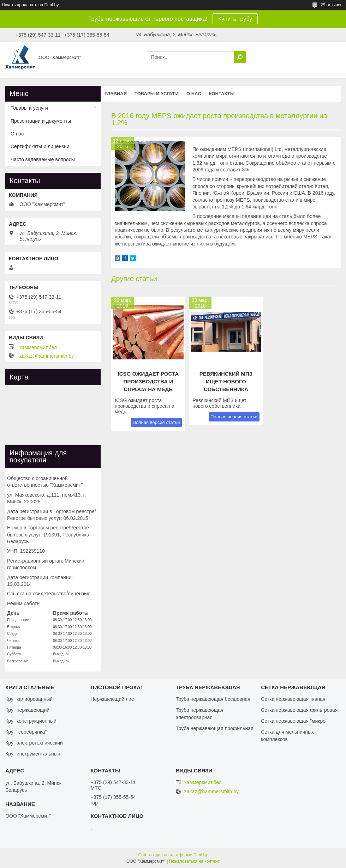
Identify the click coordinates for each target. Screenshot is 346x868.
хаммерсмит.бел (38, 347)
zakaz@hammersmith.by (47, 356)
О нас (194, 94)
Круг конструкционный (31, 721)
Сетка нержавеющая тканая (293, 699)
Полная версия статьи (156, 422)
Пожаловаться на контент (194, 861)
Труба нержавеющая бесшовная (213, 699)
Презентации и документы (41, 121)
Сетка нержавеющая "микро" (294, 721)
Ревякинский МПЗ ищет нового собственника (226, 381)
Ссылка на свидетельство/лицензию (49, 594)
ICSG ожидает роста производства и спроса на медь (148, 381)
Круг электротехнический (34, 743)
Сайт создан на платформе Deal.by (173, 855)
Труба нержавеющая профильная (215, 728)
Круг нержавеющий (27, 710)
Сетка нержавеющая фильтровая (299, 710)
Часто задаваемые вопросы (43, 159)
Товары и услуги (157, 94)
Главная (116, 94)
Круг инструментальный (33, 754)
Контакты (222, 94)
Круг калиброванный (29, 699)
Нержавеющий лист (113, 699)
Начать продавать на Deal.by (30, 5)
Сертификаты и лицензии (40, 146)
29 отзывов (332, 5)
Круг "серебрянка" (26, 732)
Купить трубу (235, 19)
